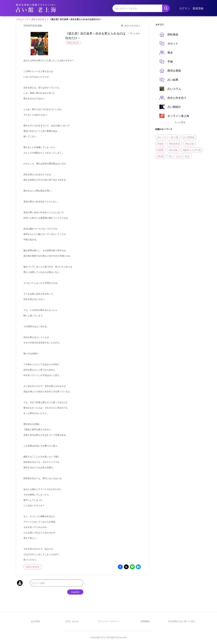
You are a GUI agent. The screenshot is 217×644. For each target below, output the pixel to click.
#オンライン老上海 (168, 137)
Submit (75, 592)
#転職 (160, 156)
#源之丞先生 (73, 43)
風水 (166, 53)
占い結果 (169, 80)
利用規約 (145, 621)
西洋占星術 (170, 71)
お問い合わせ (72, 621)
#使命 (160, 144)
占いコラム (170, 89)
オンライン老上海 (174, 116)
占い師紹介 (170, 107)
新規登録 (198, 8)
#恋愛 (160, 150)
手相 (166, 62)
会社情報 (35, 621)
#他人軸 (189, 144)
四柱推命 (169, 34)
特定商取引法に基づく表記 (182, 621)
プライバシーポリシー (108, 621)
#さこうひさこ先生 (179, 156)
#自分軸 (173, 150)
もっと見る (180, 122)
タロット (169, 43)
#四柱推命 (174, 144)
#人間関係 (189, 137)
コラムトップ (22, 19)
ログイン (185, 8)
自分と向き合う (39, 19)
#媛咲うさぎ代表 (192, 150)
